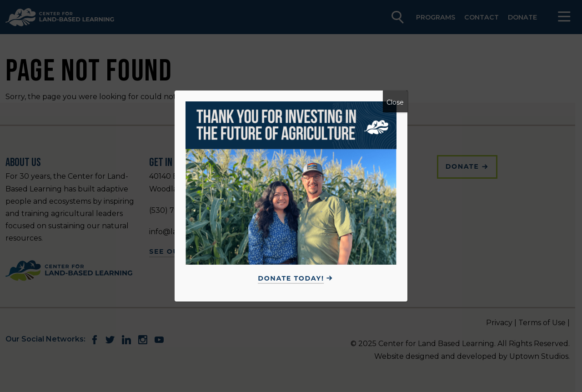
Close (395, 102)
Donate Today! (291, 278)
